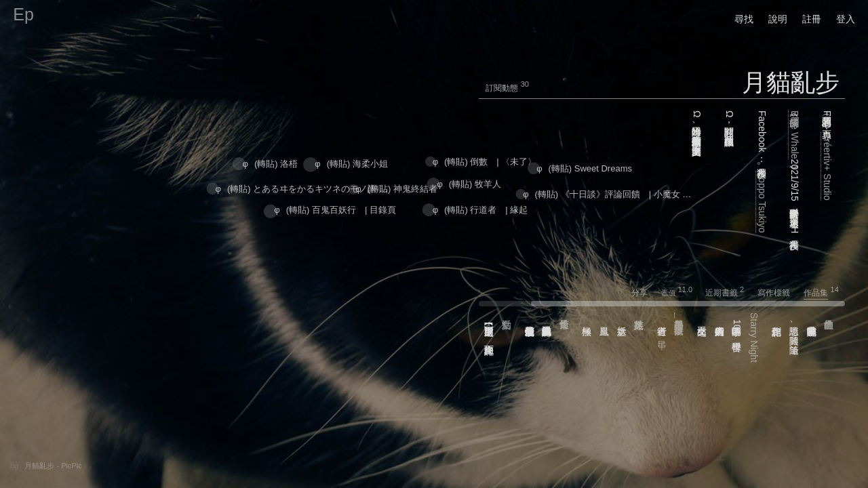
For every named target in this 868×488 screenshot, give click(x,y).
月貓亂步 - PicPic (53, 466)
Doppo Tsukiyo (762, 202)
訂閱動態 (502, 88)
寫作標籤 (780, 293)
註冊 (812, 19)
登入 (846, 19)
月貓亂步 (791, 82)
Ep (23, 14)
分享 (645, 293)
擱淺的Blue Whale (795, 135)
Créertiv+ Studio (827, 166)
